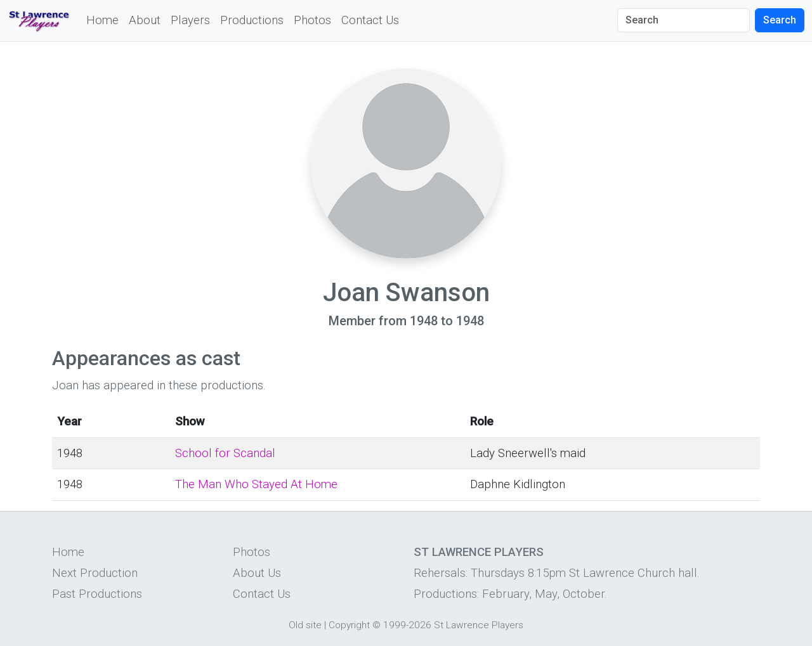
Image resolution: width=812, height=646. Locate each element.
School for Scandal (225, 453)
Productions (252, 20)
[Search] (684, 20)
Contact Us (370, 20)
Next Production (95, 573)
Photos (312, 20)
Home (102, 20)
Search (780, 20)
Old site (305, 625)
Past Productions (97, 594)
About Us (257, 573)
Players (190, 20)
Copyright (349, 625)
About (145, 20)
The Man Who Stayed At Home (256, 484)
